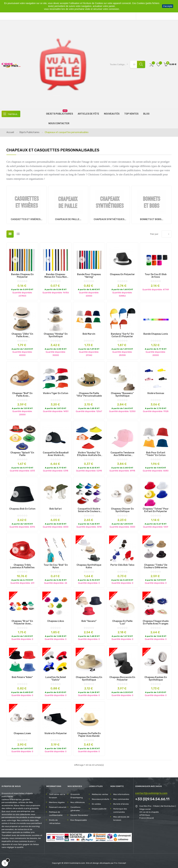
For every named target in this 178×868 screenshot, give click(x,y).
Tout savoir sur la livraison (57, 795)
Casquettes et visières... (27, 218)
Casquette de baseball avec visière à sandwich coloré (56, 453)
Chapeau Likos (56, 620)
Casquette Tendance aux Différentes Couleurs (122, 453)
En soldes (96, 803)
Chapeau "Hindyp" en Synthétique (56, 334)
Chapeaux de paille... (68, 218)
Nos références (78, 801)
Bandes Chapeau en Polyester (22, 275)
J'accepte (168, 6)
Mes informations (121, 793)
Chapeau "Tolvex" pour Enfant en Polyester (156, 509)
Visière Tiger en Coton (56, 392)
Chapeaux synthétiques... (110, 218)
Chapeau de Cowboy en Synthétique (89, 678)
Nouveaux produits (101, 798)
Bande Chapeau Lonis (156, 333)
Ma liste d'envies (121, 803)
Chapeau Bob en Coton (22, 508)
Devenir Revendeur (79, 814)
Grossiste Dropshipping (77, 795)
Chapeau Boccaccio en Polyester (122, 678)
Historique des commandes (120, 809)
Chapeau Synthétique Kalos (89, 565)
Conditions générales (75, 808)
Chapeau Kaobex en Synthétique (156, 678)
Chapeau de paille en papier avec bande (89, 734)
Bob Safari (56, 508)
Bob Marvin (89, 333)
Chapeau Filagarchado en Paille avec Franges (156, 621)
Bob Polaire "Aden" (22, 676)
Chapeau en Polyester (122, 274)
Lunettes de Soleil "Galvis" (56, 678)
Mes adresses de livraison (121, 817)
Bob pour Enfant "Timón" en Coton (156, 453)
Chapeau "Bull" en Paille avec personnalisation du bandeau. (22, 394)
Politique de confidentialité (56, 813)
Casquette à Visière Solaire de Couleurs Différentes (89, 509)
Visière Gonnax (156, 392)
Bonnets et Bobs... (152, 218)
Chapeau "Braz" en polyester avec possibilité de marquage (22, 621)
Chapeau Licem (22, 732)
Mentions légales (57, 801)
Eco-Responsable (79, 819)
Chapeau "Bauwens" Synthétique (122, 394)
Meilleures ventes (100, 793)
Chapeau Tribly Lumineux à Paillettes (22, 565)
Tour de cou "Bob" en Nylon (56, 565)
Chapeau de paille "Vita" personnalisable (89, 394)
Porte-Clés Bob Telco (122, 564)
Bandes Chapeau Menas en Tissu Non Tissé (56, 275)
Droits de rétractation (55, 821)
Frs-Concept (120, 862)
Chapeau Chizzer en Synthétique (122, 509)
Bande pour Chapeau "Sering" (89, 275)
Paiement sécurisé (58, 806)
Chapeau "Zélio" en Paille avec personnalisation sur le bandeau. (22, 334)
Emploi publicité (99, 808)
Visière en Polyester (56, 732)
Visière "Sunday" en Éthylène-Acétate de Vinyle (89, 453)
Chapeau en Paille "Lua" (122, 621)
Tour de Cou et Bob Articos (156, 275)
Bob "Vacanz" (89, 620)
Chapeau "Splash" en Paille (22, 453)
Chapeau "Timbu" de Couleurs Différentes (156, 565)
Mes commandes (121, 798)
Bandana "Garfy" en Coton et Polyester (122, 334)
